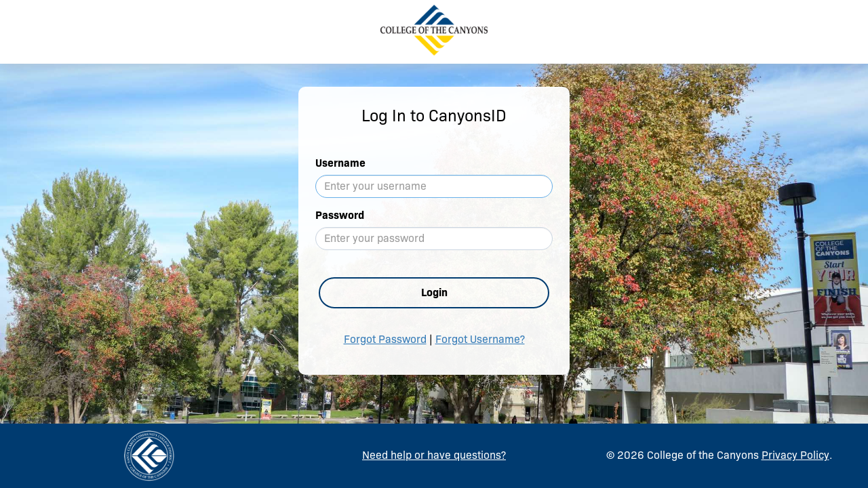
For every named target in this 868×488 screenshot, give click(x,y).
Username (340, 163)
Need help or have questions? (434, 455)
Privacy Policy (795, 455)
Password (340, 215)
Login (434, 292)
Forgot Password (385, 339)
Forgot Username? (480, 339)
